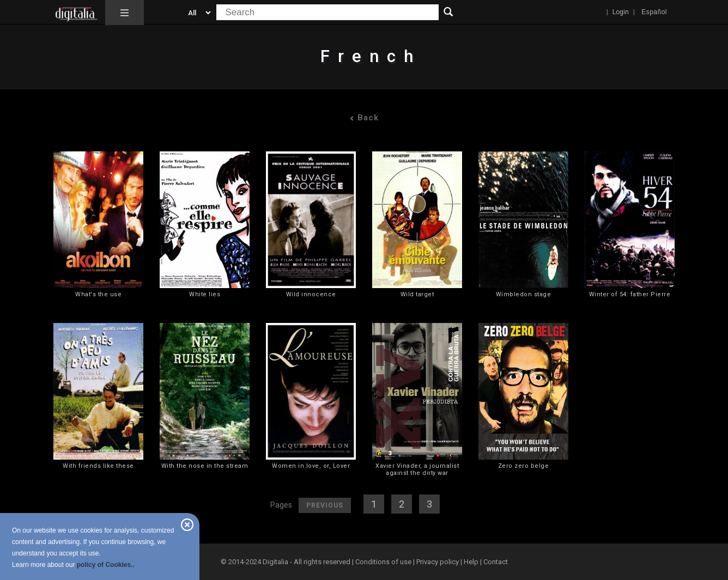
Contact (496, 562)
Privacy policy (438, 562)
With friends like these (98, 466)
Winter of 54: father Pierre (630, 294)
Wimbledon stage (524, 294)
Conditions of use (384, 562)
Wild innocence (311, 294)
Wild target (417, 294)
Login (621, 12)
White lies (205, 294)
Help (471, 562)
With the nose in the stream (205, 466)
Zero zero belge (524, 466)
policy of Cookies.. (106, 565)
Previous (325, 505)
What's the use (98, 294)
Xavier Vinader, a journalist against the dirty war (417, 469)
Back (364, 118)
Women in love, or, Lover (311, 466)
